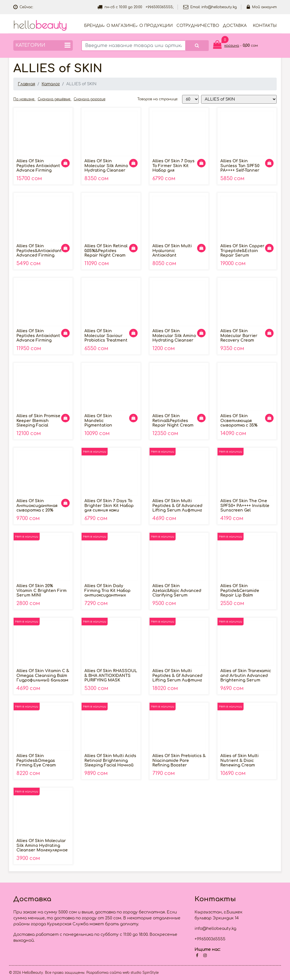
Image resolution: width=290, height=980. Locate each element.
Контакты (265, 26)
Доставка (235, 26)
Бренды (93, 26)
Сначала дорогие (89, 99)
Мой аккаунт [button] (262, 7)
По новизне (24, 99)
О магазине (121, 26)
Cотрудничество (198, 26)
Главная (26, 84)
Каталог (51, 84)
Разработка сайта (104, 973)
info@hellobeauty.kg (219, 7)
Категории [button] (43, 45)
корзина (232, 46)
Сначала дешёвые (55, 99)
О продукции (156, 26)
